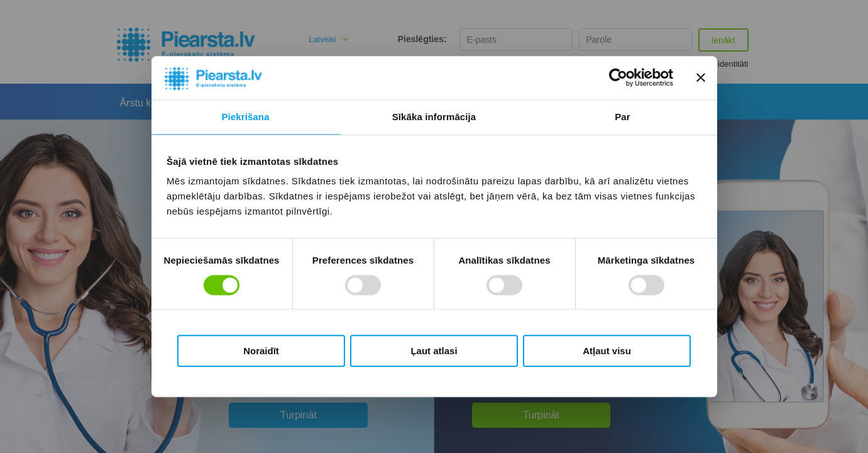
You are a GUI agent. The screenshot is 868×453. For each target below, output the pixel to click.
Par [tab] (623, 117)
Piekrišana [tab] (245, 117)
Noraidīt (261, 351)
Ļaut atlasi (434, 351)
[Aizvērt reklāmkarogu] (701, 78)
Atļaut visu (607, 351)
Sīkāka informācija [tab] (434, 117)
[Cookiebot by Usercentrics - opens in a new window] (618, 78)
